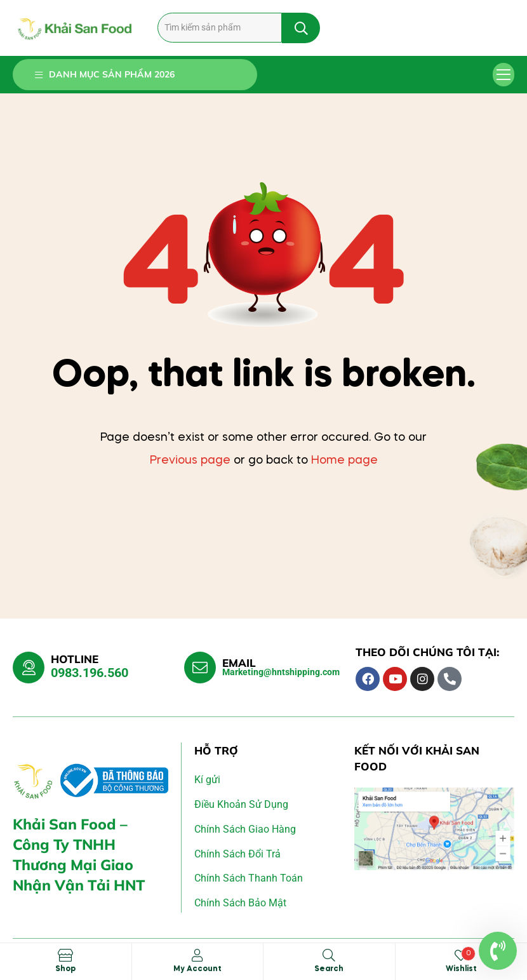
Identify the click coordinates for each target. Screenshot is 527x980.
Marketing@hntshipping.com (281, 672)
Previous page (190, 460)
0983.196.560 (90, 673)
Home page (344, 460)
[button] (504, 75)
